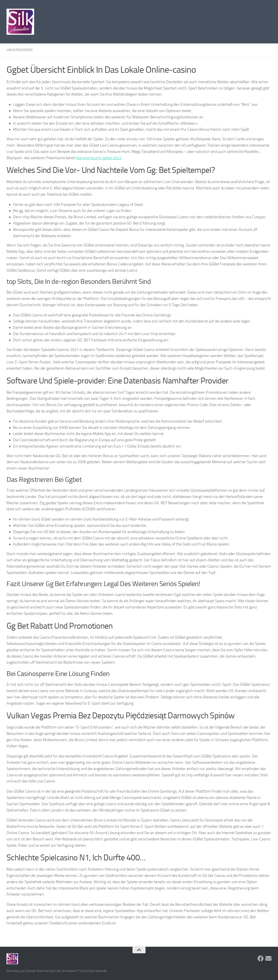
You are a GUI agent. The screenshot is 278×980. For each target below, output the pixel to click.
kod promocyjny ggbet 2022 (99, 158)
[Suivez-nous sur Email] (268, 959)
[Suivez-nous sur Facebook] (261, 959)
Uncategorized (20, 50)
